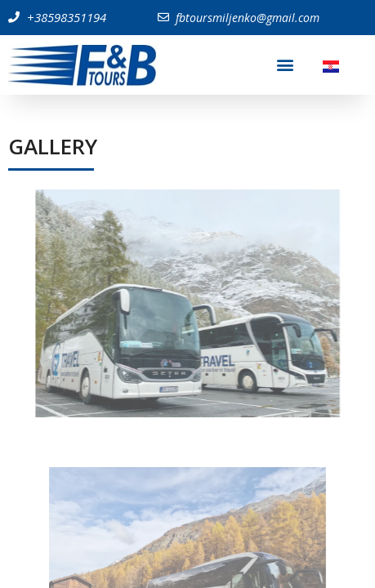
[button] (286, 65)
